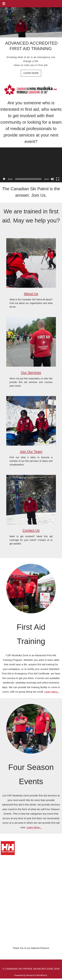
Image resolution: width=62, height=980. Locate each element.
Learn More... (52, 692)
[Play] (4, 179)
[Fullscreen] (58, 179)
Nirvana (30, 975)
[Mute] (52, 179)
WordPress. (42, 975)
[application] (31, 165)
